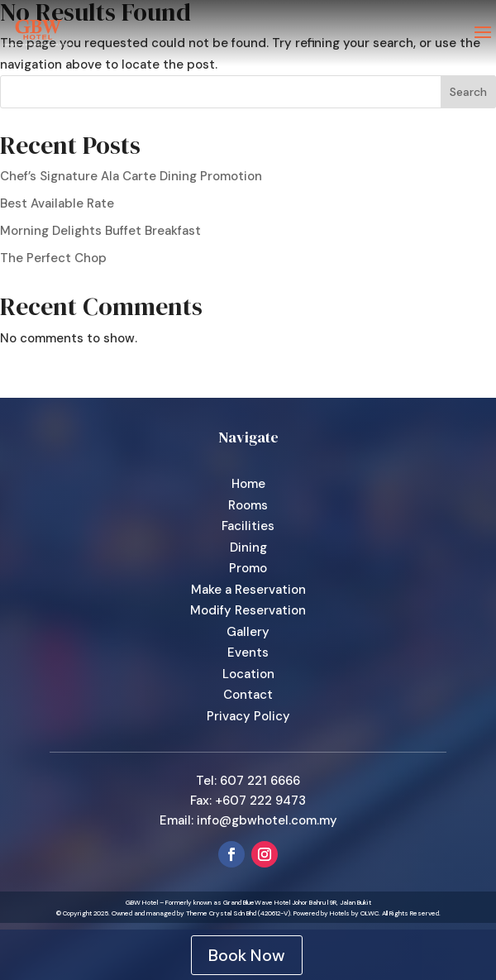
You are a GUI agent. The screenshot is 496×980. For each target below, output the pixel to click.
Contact (248, 695)
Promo (248, 568)
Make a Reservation (248, 590)
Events (248, 653)
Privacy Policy (248, 716)
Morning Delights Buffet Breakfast (100, 231)
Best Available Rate (57, 203)
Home (248, 484)
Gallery (248, 632)
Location (248, 674)
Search (468, 92)
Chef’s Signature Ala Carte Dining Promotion (131, 176)
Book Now (247, 955)
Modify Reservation (248, 610)
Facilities (248, 526)
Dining (248, 547)
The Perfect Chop (53, 258)
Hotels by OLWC (354, 913)
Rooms (248, 505)
